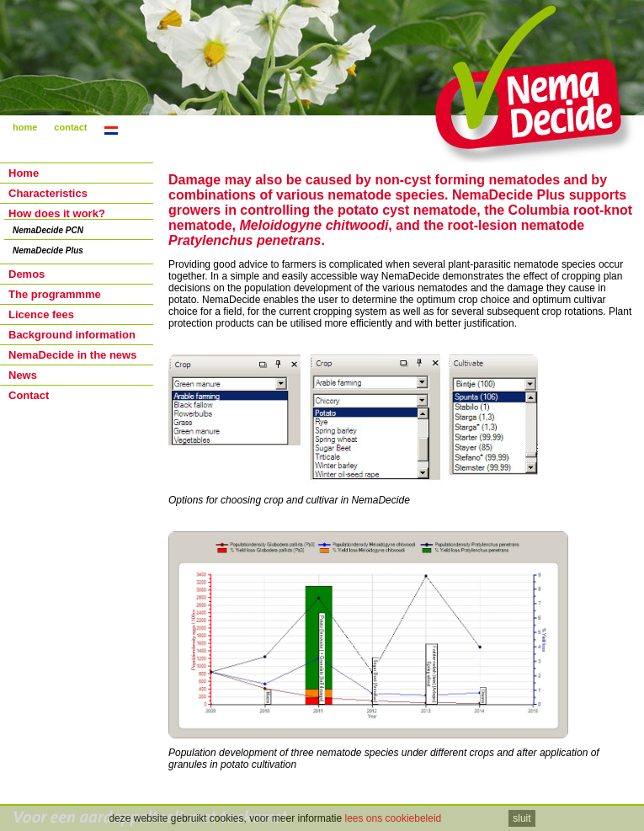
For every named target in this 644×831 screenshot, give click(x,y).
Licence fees (41, 314)
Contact (29, 395)
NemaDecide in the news (72, 355)
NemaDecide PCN (48, 230)
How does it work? (57, 213)
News (23, 375)
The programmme (55, 294)
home (25, 127)
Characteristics (48, 193)
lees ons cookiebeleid (394, 818)
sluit (522, 818)
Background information (72, 335)
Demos (27, 274)
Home (24, 173)
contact (70, 127)
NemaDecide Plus (48, 250)
